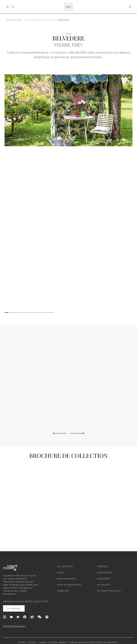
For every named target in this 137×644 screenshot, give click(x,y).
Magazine (103, 579)
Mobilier (63, 591)
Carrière (22, 642)
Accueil (27, 20)
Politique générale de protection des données (93, 642)
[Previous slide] (60, 434)
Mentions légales (58, 642)
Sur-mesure (105, 573)
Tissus (61, 573)
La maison (103, 585)
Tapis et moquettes (69, 585)
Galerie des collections (45, 20)
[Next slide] (77, 434)
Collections (65, 566)
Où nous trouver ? (109, 591)
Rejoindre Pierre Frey (14, 626)
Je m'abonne (14, 608)
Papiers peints (66, 579)
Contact (32, 642)
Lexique (42, 642)
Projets (102, 566)
